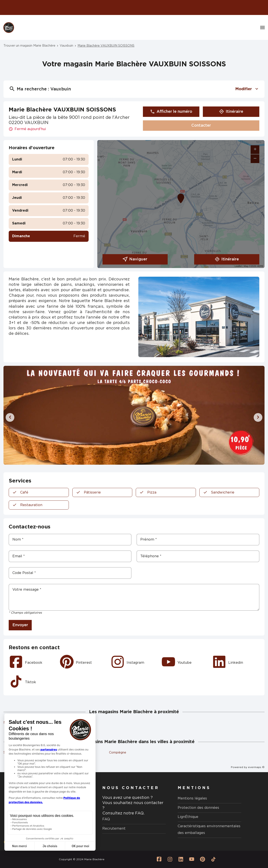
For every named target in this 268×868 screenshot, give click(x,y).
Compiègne (118, 753)
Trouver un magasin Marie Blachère (29, 46)
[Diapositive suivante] (258, 417)
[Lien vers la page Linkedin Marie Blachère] (181, 859)
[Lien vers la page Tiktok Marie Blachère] (213, 859)
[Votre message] (134, 597)
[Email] (70, 556)
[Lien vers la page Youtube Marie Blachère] (192, 859)
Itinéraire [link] (227, 259)
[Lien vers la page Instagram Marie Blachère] (170, 859)
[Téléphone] (198, 556)
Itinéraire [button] (231, 112)
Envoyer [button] (20, 625)
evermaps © (256, 767)
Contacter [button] (201, 126)
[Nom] (70, 540)
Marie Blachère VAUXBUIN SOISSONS (106, 46)
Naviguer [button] (135, 259)
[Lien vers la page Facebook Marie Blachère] (159, 859)
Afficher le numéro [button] (171, 112)
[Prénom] (198, 540)
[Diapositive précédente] (10, 417)
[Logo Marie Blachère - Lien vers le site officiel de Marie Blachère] (9, 28)
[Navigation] (262, 28)
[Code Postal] (70, 573)
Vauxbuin (66, 46)
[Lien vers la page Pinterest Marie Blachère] (203, 859)
